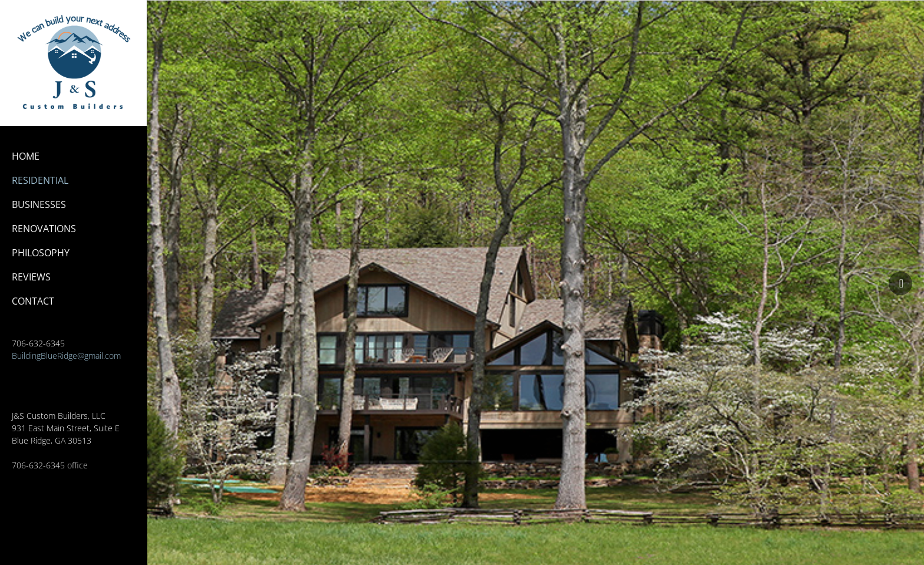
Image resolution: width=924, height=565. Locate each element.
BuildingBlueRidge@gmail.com (66, 356)
